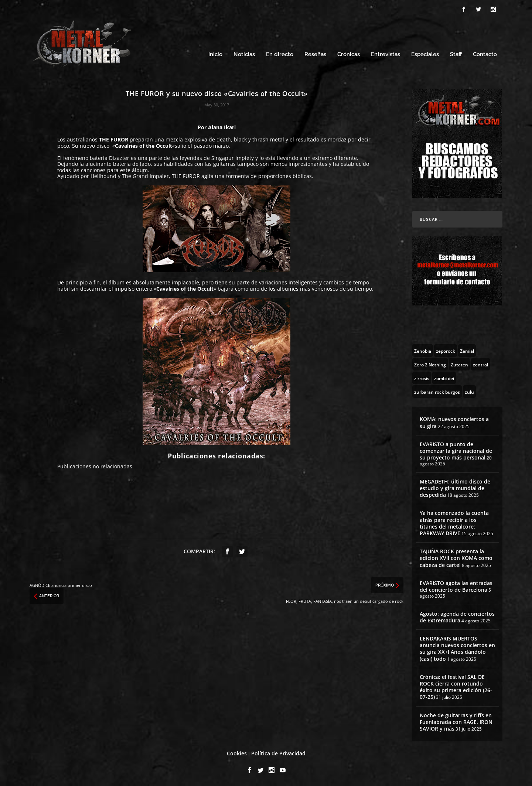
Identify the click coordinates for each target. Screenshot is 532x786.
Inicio (215, 54)
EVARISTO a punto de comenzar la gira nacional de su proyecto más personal (456, 451)
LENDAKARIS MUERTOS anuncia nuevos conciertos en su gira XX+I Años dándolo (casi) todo (457, 649)
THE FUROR (114, 139)
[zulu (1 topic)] (469, 392)
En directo (280, 54)
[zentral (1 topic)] (480, 364)
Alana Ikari (222, 127)
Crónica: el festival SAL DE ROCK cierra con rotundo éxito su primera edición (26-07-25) (456, 687)
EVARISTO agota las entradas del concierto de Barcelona (456, 586)
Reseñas (315, 54)
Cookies (237, 753)
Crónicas (349, 54)
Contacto (485, 54)
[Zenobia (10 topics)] (423, 351)
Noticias (244, 54)
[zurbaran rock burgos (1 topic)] (437, 392)
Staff (456, 54)
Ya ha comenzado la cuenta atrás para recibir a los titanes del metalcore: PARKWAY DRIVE (454, 523)
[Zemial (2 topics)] (467, 351)
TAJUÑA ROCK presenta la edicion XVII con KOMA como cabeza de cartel (456, 558)
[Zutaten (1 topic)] (459, 364)
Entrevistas (386, 54)
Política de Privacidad (278, 753)
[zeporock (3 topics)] (446, 351)
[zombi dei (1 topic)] (444, 378)
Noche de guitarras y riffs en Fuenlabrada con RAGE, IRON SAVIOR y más (456, 722)
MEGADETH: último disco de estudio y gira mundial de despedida (455, 488)
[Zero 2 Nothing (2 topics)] (430, 364)
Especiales (425, 54)
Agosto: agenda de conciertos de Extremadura (457, 617)
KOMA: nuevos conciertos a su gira (454, 422)
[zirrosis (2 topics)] (422, 378)
